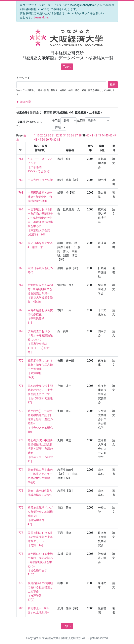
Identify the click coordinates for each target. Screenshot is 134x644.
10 (38, 135)
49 (40, 140)
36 (72, 135)
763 (21, 193)
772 (21, 411)
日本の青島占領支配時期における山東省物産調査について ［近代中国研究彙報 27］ (42, 394)
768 (21, 310)
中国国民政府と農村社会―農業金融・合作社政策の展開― (40, 197)
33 (61, 135)
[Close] (110, 5)
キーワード (23, 78)
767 (21, 285)
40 (88, 135)
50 (43, 140)
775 (21, 491)
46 (111, 135)
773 (21, 440)
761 (21, 159)
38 (80, 135)
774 (21, 470)
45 (107, 135)
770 (21, 361)
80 (55, 140)
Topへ (67, 67)
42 (96, 135)
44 (103, 135)
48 (36, 140)
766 (21, 268)
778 (21, 554)
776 (21, 508)
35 (69, 135)
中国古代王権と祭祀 (40, 180)
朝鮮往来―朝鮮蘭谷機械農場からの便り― (40, 495)
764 (21, 209)
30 (50, 135)
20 (42, 135)
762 (21, 180)
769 (21, 331)
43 (99, 135)
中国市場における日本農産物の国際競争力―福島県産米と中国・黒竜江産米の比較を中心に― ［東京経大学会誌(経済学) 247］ (40, 222)
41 (92, 135)
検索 (113, 84)
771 (21, 386)
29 (46, 135)
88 (59, 140)
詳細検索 (24, 102)
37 (76, 135)
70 (51, 140)
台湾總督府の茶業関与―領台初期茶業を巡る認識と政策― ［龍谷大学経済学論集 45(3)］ (40, 293)
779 (21, 583)
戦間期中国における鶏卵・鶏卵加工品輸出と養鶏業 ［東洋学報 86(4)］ (40, 369)
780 (21, 608)
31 (53, 135)
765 (21, 243)
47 (115, 135)
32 (57, 135)
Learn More (41, 17)
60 (47, 140)
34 (65, 135)
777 (21, 533)
